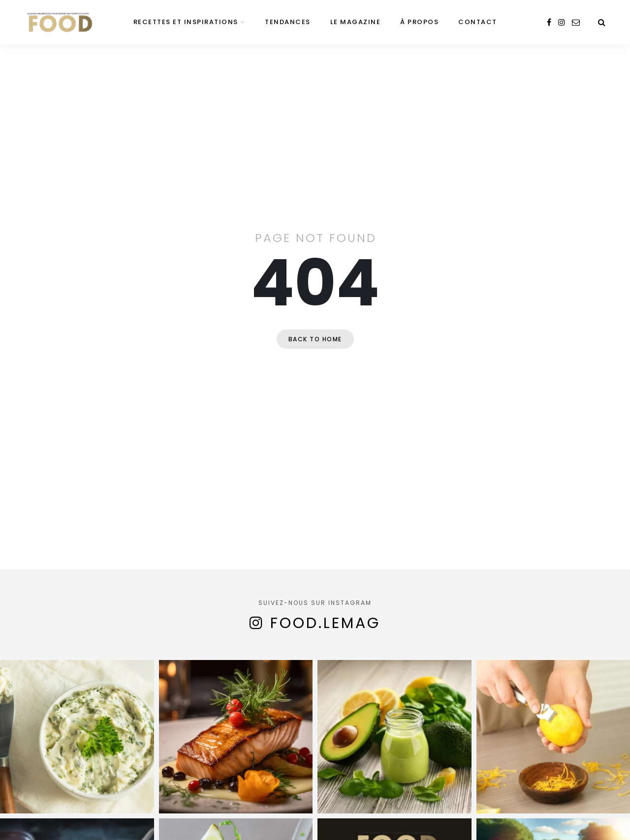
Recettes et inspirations (186, 22)
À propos (419, 22)
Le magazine (356, 22)
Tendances (288, 22)
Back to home (315, 339)
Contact (478, 22)
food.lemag (325, 623)
